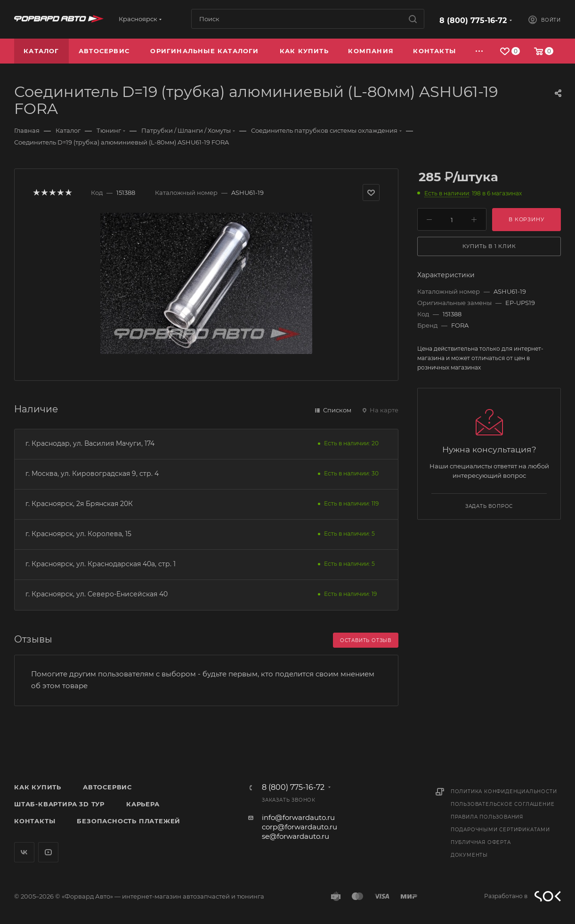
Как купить (38, 787)
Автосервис (107, 787)
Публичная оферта (481, 842)
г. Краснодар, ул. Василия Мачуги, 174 (90, 443)
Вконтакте (24, 852)
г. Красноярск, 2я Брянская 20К (79, 504)
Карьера (143, 804)
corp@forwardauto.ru (300, 827)
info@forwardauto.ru (298, 817)
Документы (469, 855)
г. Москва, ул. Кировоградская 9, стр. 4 (92, 474)
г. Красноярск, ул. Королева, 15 (78, 534)
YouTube (48, 852)
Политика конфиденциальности (504, 791)
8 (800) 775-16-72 (473, 20)
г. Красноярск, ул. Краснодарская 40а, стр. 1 (101, 564)
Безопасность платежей (129, 821)
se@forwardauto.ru (296, 836)
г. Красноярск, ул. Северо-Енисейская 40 (97, 594)
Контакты (35, 821)
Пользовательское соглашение (503, 804)
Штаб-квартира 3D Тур (59, 804)
